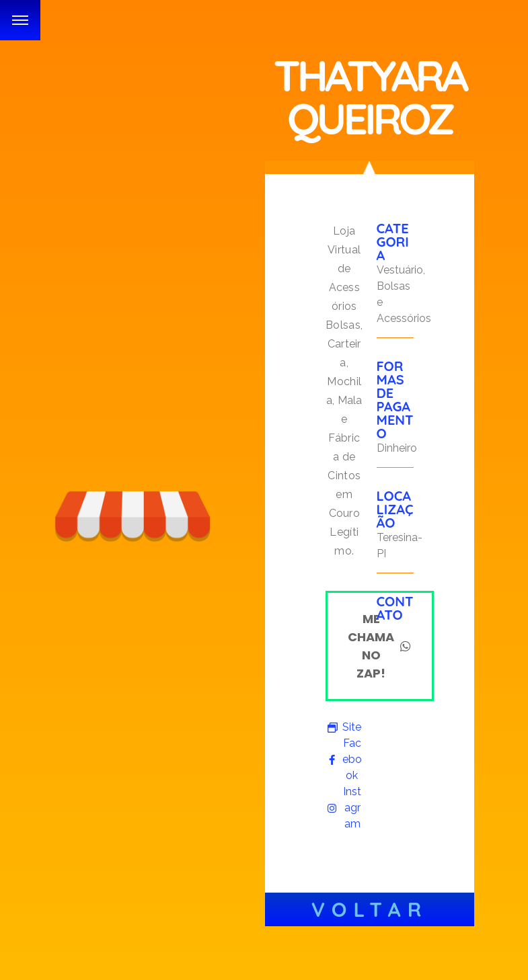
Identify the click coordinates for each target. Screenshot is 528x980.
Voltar (370, 909)
